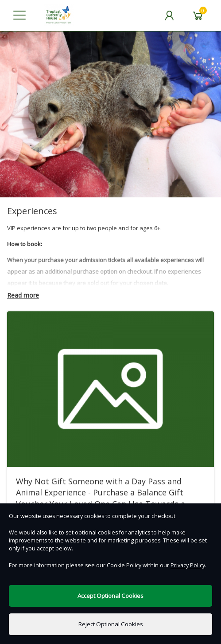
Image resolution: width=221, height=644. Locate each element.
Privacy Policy (188, 565)
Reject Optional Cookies (111, 624)
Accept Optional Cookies (110, 596)
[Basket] (198, 16)
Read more (23, 295)
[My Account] (169, 16)
